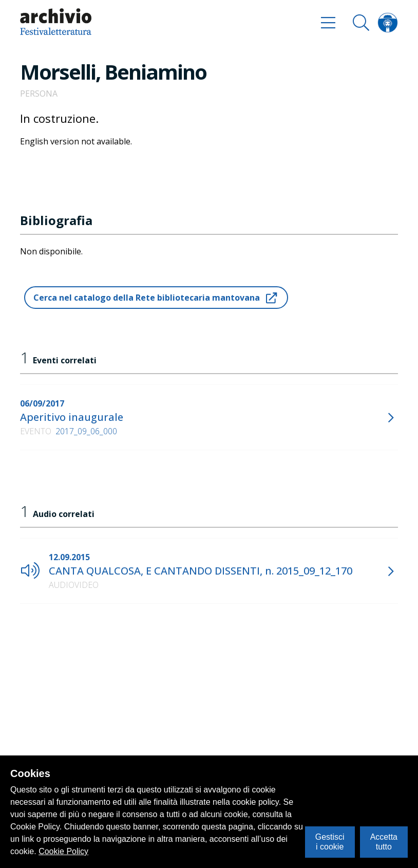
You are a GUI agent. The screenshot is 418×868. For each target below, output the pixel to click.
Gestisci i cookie (330, 842)
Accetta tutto (384, 842)
